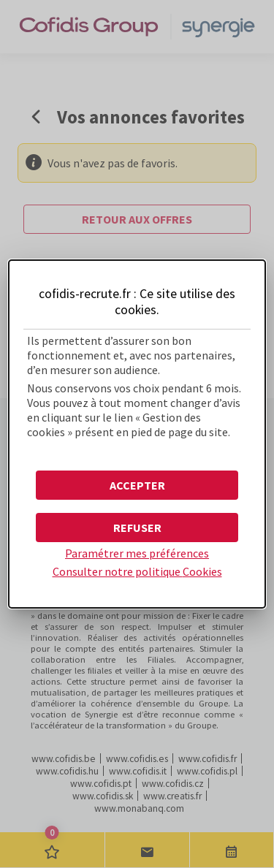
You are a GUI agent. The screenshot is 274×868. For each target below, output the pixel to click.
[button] (137, 485)
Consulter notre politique (137, 571)
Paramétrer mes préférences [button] (137, 553)
